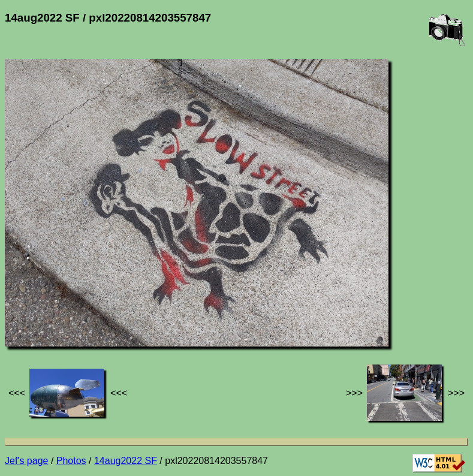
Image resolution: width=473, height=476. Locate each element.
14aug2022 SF (126, 461)
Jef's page (26, 461)
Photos (71, 461)
